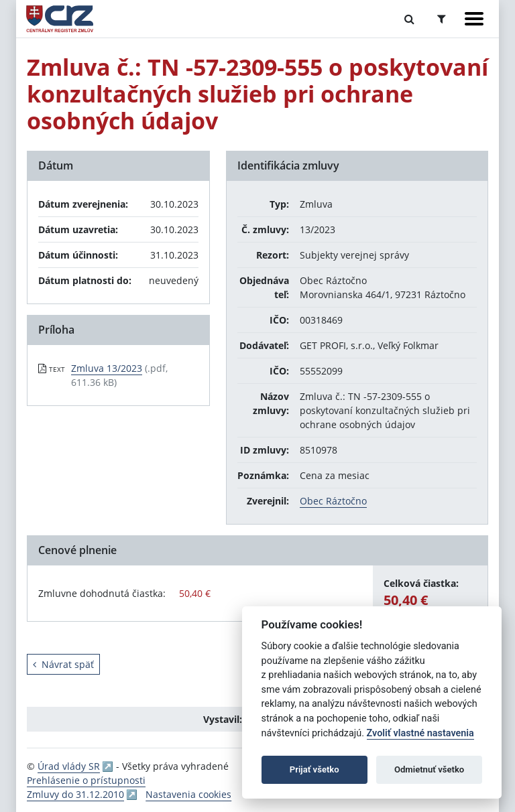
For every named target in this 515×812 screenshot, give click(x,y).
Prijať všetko (314, 769)
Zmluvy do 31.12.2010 (75, 794)
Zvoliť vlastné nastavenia (420, 733)
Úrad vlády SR (69, 766)
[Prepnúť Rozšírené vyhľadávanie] (442, 19)
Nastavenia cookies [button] (188, 794)
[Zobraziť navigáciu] (474, 19)
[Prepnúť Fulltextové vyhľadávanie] (409, 19)
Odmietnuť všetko (429, 769)
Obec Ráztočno (333, 501)
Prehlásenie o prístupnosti (86, 780)
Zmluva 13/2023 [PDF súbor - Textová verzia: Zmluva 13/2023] (107, 368)
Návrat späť (63, 664)
